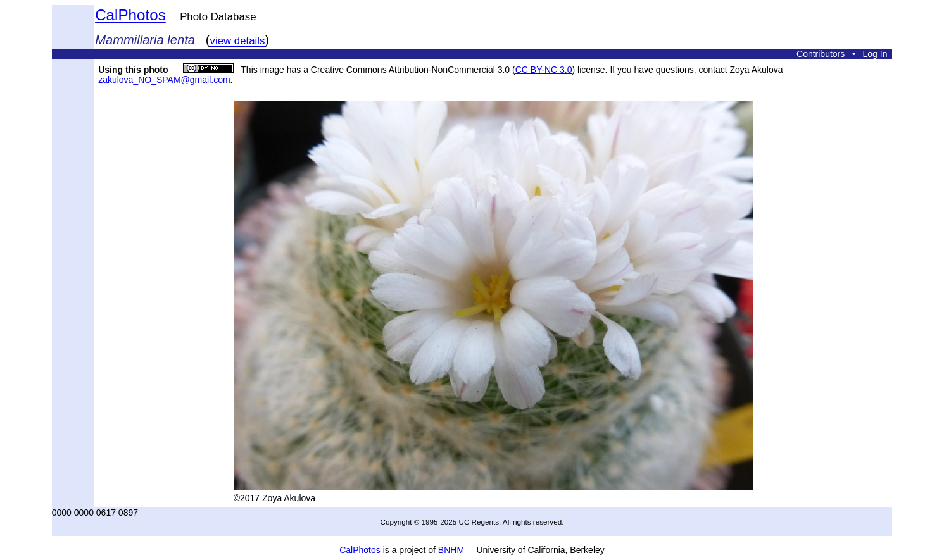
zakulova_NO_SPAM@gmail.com (164, 80)
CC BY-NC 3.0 (544, 70)
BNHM (451, 550)
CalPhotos (130, 15)
